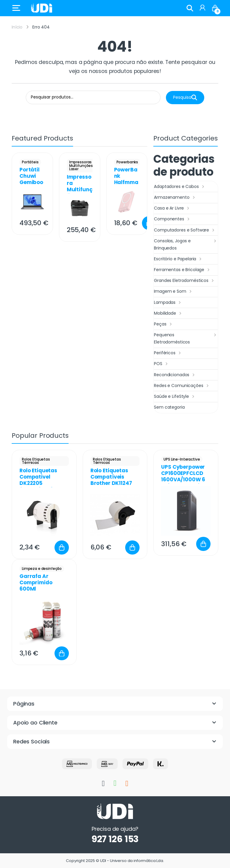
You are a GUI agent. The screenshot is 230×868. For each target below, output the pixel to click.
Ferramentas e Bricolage (183, 270)
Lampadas (168, 303)
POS (161, 364)
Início (17, 27)
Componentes (172, 219)
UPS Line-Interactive (182, 459)
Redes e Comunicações (182, 386)
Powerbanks (127, 162)
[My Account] (202, 8)
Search (190, 8)
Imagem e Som (173, 292)
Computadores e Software (185, 230)
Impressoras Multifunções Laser (81, 166)
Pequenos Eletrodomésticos (186, 338)
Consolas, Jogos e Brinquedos (186, 244)
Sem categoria (169, 407)
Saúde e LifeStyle (175, 397)
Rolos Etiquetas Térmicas (36, 461)
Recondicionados (175, 375)
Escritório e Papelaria (178, 259)
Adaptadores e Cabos (180, 187)
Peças (164, 324)
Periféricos (168, 353)
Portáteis (30, 162)
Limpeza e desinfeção (42, 569)
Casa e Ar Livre (172, 208)
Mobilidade (168, 313)
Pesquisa (185, 97)
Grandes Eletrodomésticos (184, 281)
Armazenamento (175, 198)
